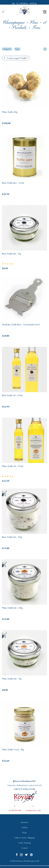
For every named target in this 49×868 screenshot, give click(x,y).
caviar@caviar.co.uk (33, 810)
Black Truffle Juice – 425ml (13, 183)
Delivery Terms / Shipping (24, 838)
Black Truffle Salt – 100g (12, 537)
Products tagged (17, 58)
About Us (24, 822)
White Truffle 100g (10, 112)
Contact (24, 848)
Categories (7, 49)
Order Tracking (24, 843)
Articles (24, 827)
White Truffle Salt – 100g (12, 608)
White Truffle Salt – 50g (12, 679)
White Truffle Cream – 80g (13, 750)
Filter (17, 49)
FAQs (24, 832)
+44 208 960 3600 (15, 810)
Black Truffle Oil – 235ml (12, 395)
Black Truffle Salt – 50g (11, 254)
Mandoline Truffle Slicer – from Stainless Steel (21, 325)
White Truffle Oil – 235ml (12, 466)
